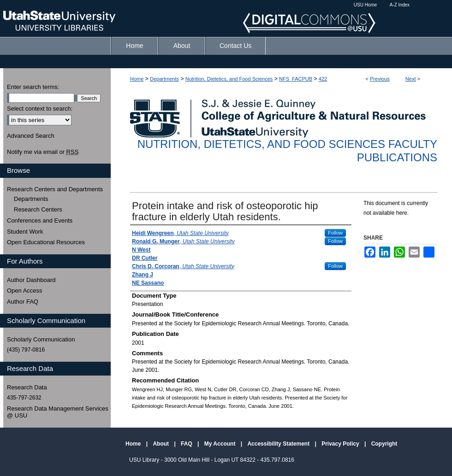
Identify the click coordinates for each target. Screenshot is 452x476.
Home (137, 79)
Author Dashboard (31, 280)
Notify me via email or (43, 152)
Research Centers (38, 209)
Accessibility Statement (279, 444)
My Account (221, 444)
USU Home (366, 5)
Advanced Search (31, 136)
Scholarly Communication (41, 339)
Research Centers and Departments (55, 189)
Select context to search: (40, 109)
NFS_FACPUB (296, 79)
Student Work (25, 232)
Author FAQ (23, 302)
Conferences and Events (40, 220)
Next (411, 79)
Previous (380, 79)
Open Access (25, 291)
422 (323, 79)
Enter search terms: (33, 87)
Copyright (384, 444)
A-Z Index (400, 5)
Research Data (27, 387)
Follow (335, 233)
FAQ (187, 444)
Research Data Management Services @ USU (58, 412)
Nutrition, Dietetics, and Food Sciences (229, 79)
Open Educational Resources (46, 242)
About (161, 444)
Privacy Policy (341, 444)
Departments (164, 79)
